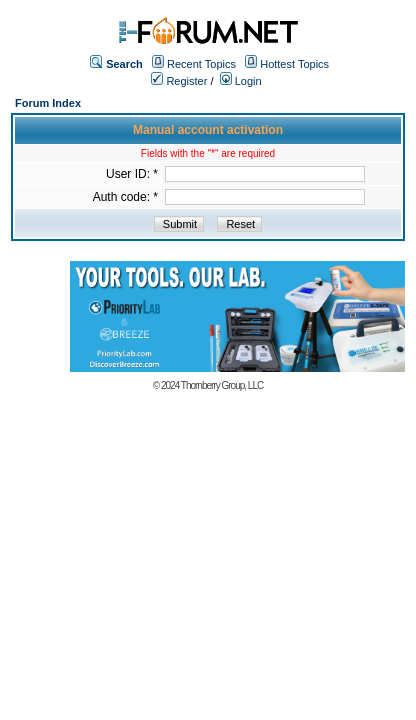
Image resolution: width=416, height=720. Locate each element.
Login (241, 81)
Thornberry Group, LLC (222, 385)
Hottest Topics (294, 64)
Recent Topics (201, 64)
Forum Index (48, 103)
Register (179, 81)
